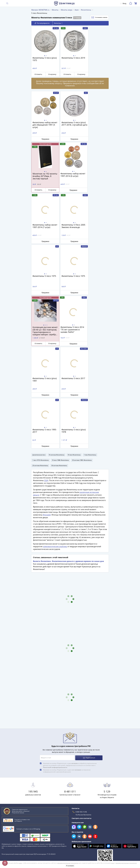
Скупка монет (75, 819)
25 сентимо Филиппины (40, 363)
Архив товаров (7, 848)
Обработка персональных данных (83, 827)
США (46, 378)
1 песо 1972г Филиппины (41, 357)
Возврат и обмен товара (11, 844)
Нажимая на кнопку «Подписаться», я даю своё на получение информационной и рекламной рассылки (67, 668)
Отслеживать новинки (97, 17)
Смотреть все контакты (82, 715)
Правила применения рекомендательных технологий (91, 844)
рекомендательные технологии (68, 863)
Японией (47, 412)
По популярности (42, 23)
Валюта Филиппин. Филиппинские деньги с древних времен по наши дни (68, 458)
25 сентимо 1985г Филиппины (82, 357)
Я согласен (70, 866)
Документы (74, 847)
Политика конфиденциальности (82, 837)
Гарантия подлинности (11, 838)
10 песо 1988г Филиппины (60, 357)
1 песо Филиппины (90, 352)
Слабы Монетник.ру (9, 815)
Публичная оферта (77, 831)
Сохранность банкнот (11, 776)
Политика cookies (77, 834)
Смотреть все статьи (11, 796)
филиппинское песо (39, 352)
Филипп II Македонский (11, 786)
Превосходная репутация (12, 841)
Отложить (38, 74)
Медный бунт (7, 789)
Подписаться (89, 655)
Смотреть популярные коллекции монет (19, 800)
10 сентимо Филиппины (57, 352)
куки (20, 863)
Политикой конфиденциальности (55, 664)
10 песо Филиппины (74, 352)
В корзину (50, 74)
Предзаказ (44, 139)
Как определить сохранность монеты (17, 773)
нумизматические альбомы (55, 444)
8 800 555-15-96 (81, 709)
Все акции (74, 815)
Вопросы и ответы (9, 822)
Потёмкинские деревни (11, 779)
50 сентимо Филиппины (59, 363)
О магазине (6, 819)
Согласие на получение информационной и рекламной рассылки (95, 840)
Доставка (5, 825)
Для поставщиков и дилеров (81, 823)
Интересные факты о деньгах (14, 782)
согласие (74, 660)
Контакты (5, 831)
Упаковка (5, 835)
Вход (123, 3)
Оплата (5, 828)
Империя (6, 792)
